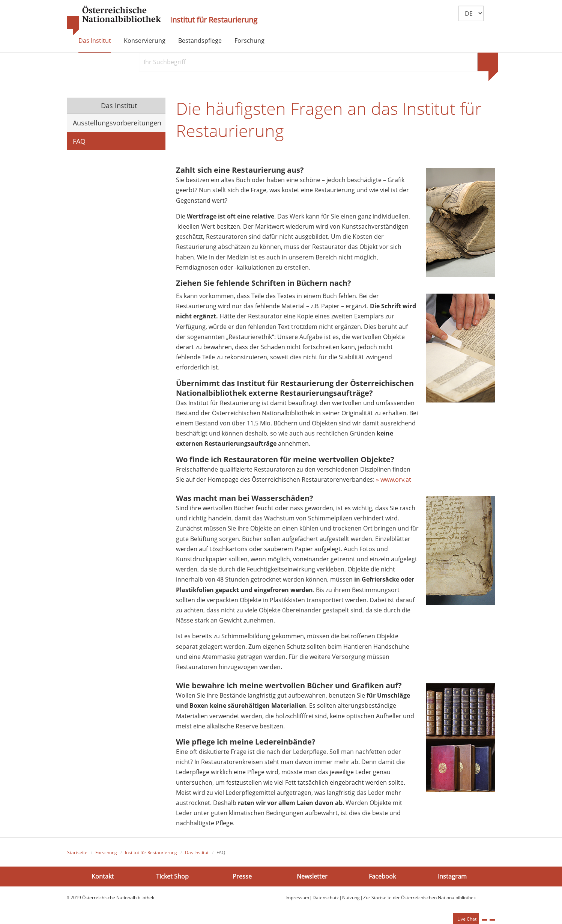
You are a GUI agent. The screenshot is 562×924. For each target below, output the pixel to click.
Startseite (77, 852)
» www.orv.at (394, 479)
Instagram (452, 876)
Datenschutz (326, 898)
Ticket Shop (172, 876)
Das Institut (95, 41)
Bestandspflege (200, 41)
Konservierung (145, 41)
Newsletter (312, 876)
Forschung (249, 41)
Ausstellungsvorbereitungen (117, 123)
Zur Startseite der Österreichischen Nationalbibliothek (419, 898)
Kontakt (103, 876)
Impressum (297, 898)
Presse (242, 876)
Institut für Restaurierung (214, 20)
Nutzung (351, 898)
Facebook (382, 876)
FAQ (79, 141)
